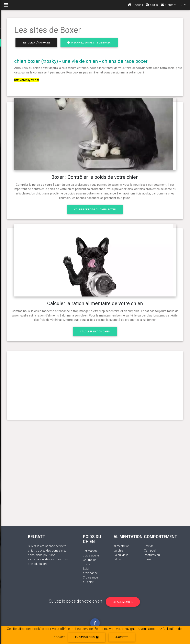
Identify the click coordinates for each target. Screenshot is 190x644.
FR (181, 6)
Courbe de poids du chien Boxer (95, 209)
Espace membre (123, 602)
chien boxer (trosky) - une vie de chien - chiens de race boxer (81, 61)
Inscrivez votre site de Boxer (89, 43)
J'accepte (122, 637)
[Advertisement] (95, 384)
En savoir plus (87, 637)
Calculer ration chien (95, 331)
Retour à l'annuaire (37, 43)
